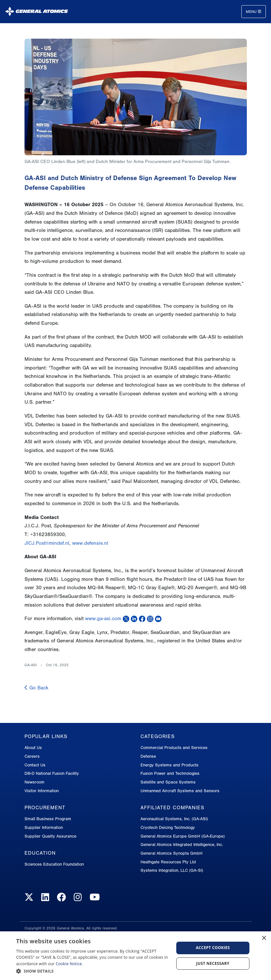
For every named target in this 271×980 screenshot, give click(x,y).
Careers (32, 756)
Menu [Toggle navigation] (254, 12)
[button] (93, 971)
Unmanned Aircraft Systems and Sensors (180, 791)
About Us (33, 748)
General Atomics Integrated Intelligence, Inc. (182, 845)
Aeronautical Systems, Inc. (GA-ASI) (174, 819)
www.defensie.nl (90, 543)
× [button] (264, 938)
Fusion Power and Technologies (170, 773)
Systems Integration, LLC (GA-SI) (172, 870)
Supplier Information (44, 827)
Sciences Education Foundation (54, 864)
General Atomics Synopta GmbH (171, 853)
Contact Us (35, 765)
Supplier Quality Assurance (50, 836)
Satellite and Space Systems (168, 782)
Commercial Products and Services (174, 748)
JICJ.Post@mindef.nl (47, 543)
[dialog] (135, 956)
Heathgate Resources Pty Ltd (168, 862)
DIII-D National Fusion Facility (52, 773)
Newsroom (34, 782)
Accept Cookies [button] (213, 948)
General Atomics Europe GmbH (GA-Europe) (183, 836)
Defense (148, 756)
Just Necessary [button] (213, 963)
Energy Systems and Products (169, 765)
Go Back (36, 688)
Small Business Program (48, 819)
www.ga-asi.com (103, 619)
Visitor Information (42, 791)
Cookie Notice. (69, 964)
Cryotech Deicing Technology (168, 827)
